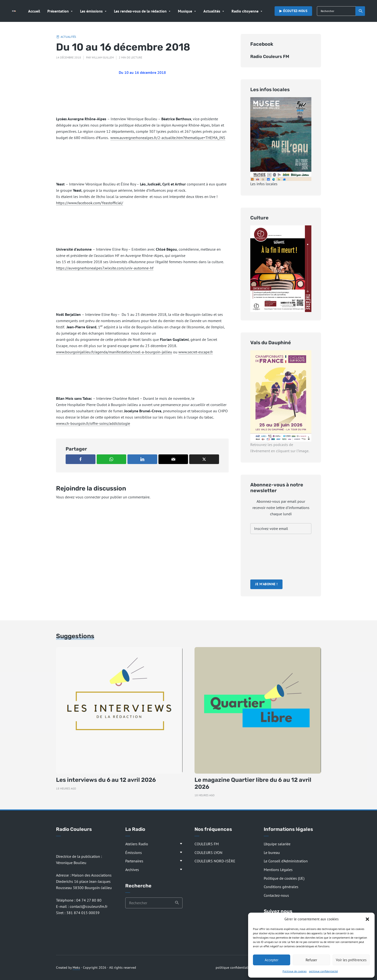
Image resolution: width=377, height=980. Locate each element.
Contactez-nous (276, 895)
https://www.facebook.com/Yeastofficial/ (90, 203)
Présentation (58, 11)
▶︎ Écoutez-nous (293, 11)
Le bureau (272, 853)
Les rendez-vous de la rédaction (140, 11)
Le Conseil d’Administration (286, 861)
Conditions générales (281, 887)
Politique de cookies (295, 971)
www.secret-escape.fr (196, 352)
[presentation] (270, 557)
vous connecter (88, 497)
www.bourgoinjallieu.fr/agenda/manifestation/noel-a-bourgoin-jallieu (114, 352)
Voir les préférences (351, 960)
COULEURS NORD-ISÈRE (215, 861)
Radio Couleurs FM (270, 57)
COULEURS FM (207, 844)
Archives (132, 870)
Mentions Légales (278, 870)
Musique (185, 11)
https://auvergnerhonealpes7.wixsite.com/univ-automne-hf (105, 268)
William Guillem (103, 57)
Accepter (272, 960)
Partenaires (134, 861)
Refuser (311, 960)
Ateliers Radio (137, 844)
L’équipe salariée (277, 844)
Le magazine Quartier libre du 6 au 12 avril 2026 (253, 783)
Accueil (34, 11)
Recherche (361, 11)
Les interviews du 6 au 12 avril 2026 (106, 780)
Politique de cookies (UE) (284, 878)
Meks (76, 967)
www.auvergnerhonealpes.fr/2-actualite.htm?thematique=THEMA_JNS (168, 138)
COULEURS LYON (208, 853)
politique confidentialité (323, 971)
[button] (367, 919)
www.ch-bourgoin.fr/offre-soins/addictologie (93, 423)
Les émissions (91, 11)
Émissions (134, 853)
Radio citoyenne (245, 11)
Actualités (212, 11)
